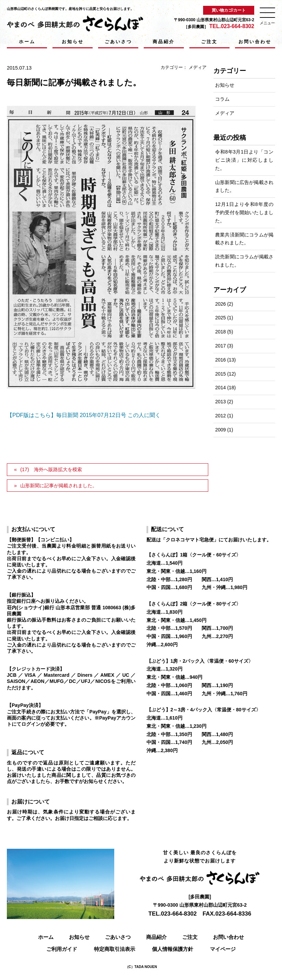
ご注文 (209, 42)
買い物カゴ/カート (229, 10)
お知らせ (73, 42)
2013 (220, 402)
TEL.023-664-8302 (232, 26)
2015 (220, 374)
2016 (220, 360)
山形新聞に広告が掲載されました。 (244, 186)
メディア (198, 67)
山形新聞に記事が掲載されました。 (59, 486)
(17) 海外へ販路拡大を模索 (51, 469)
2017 (220, 346)
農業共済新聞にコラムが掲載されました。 (244, 239)
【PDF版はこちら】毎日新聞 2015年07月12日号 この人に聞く (84, 415)
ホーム (27, 42)
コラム (222, 99)
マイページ (223, 949)
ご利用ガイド (62, 949)
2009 (220, 430)
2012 (220, 416)
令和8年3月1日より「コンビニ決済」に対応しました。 (244, 160)
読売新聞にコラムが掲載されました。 (244, 261)
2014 (220, 388)
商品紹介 (164, 42)
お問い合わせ (255, 42)
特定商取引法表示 (115, 949)
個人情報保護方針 (173, 949)
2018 (220, 332)
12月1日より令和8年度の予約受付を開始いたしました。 (244, 212)
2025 (220, 318)
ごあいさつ (118, 42)
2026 (220, 304)
